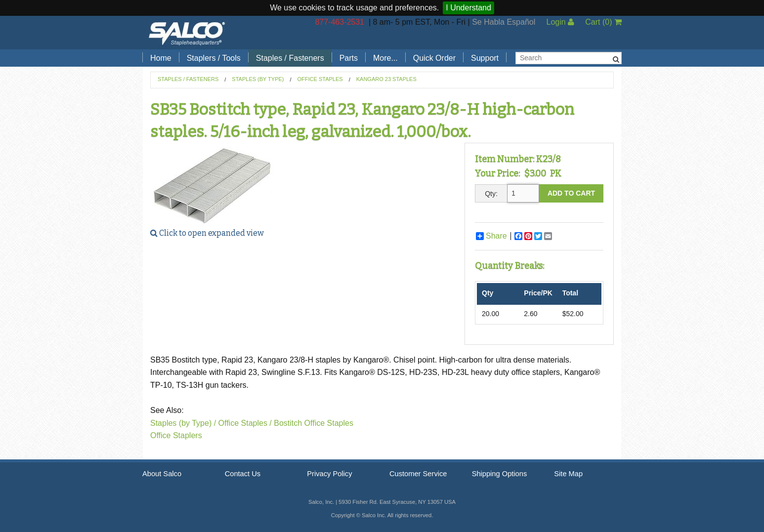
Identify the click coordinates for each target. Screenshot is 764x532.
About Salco (162, 474)
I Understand (468, 8)
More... (385, 58)
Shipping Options (500, 474)
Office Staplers (176, 435)
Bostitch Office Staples (314, 423)
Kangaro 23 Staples (386, 79)
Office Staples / (245, 423)
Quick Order (434, 58)
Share (491, 236)
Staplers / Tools (214, 58)
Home (161, 58)
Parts (349, 58)
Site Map (568, 474)
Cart (603, 22)
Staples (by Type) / (183, 423)
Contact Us (243, 474)
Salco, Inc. (187, 33)
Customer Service (418, 474)
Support (485, 58)
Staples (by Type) (258, 79)
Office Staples (320, 79)
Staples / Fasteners (290, 58)
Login (560, 22)
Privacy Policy (329, 474)
